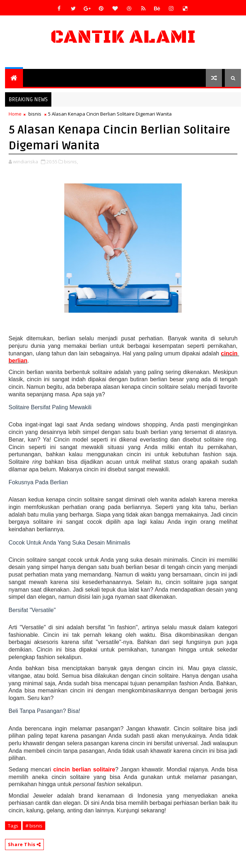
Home (15, 114)
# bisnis (34, 826)
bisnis (35, 114)
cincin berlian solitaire (84, 769)
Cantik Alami (123, 37)
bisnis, (71, 162)
